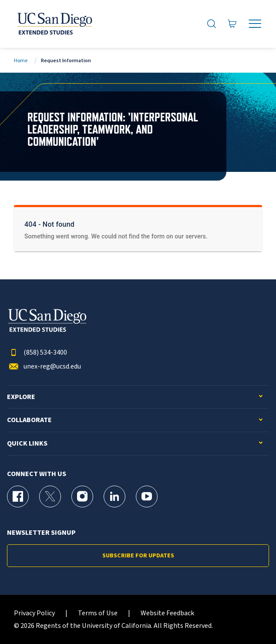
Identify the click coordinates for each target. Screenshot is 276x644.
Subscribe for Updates (138, 556)
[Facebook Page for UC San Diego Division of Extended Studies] (18, 496)
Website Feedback (167, 613)
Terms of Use (98, 613)
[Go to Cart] (232, 24)
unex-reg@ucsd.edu (44, 367)
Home (21, 61)
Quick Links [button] (27, 444)
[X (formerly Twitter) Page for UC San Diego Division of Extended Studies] (50, 496)
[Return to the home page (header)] (54, 24)
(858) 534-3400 (37, 353)
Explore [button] (21, 397)
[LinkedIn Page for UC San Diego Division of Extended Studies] (114, 496)
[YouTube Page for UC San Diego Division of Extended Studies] (147, 496)
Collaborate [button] (29, 420)
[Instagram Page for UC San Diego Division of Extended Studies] (82, 496)
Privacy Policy (34, 613)
